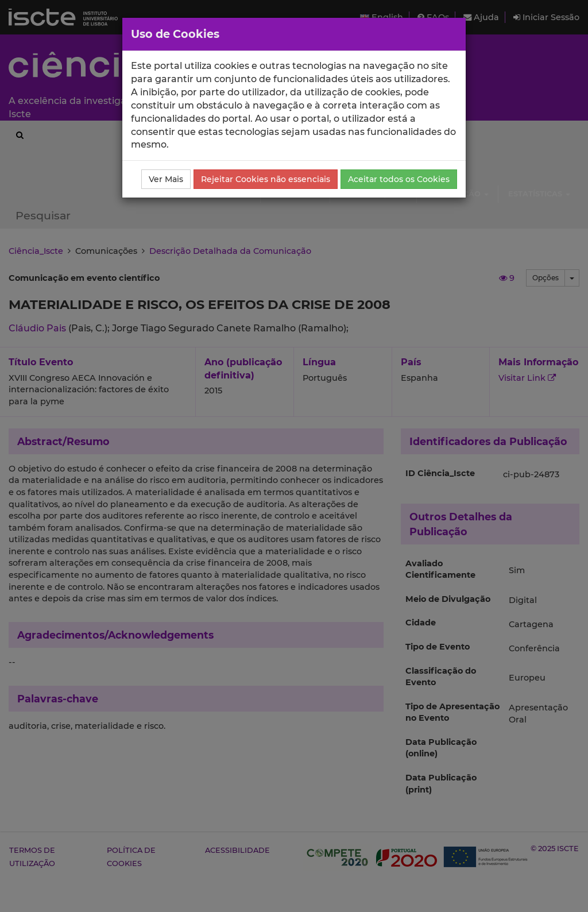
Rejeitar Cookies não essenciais (266, 179)
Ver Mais (166, 179)
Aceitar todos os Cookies (399, 179)
